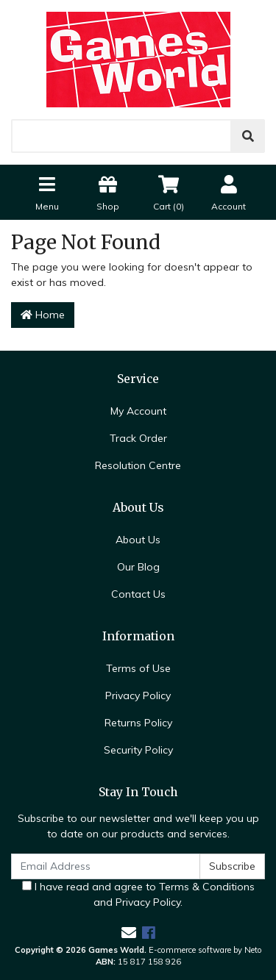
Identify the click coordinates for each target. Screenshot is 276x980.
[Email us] (129, 933)
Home (43, 315)
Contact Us (138, 594)
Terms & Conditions (207, 887)
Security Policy (138, 750)
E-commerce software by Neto (205, 950)
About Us (138, 540)
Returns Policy (138, 723)
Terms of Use (138, 668)
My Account (138, 411)
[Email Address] (106, 866)
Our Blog (138, 567)
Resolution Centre (138, 465)
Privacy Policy (138, 695)
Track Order (138, 438)
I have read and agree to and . (138, 894)
